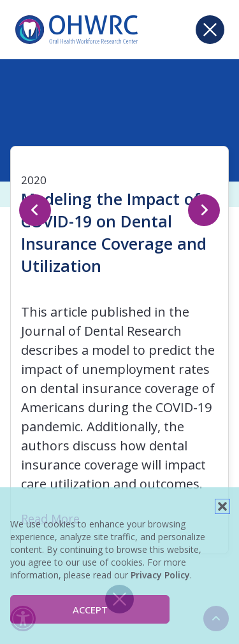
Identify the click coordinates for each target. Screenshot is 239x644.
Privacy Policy (160, 575)
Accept (90, 610)
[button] (222, 506)
